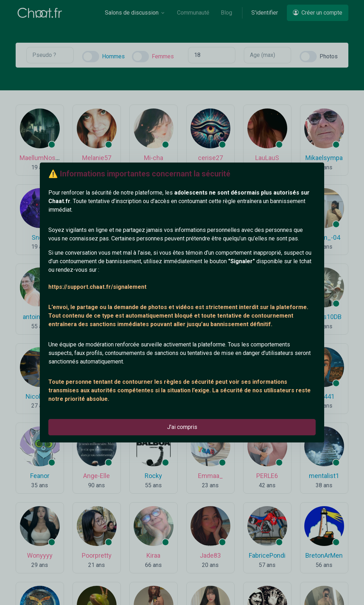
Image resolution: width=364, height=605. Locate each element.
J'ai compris (182, 427)
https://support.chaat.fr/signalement (97, 287)
